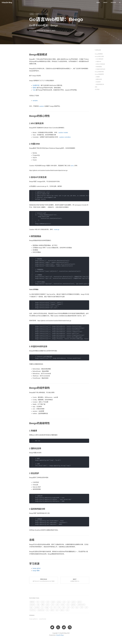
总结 (96, 87)
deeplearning (41, 610)
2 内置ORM (98, 62)
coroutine (37, 607)
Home (98, 3)
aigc (31, 607)
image (47, 607)
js (51, 607)
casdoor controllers (65, 137)
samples (35, 101)
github (52, 610)
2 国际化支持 (99, 79)
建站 (43, 605)
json (67, 610)
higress (62, 610)
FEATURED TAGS (34, 598)
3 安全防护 (98, 82)
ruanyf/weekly (43, 619)
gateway (73, 605)
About (105, 3)
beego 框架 (36, 571)
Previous (44, 580)
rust (68, 607)
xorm (72, 166)
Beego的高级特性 (99, 74)
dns (47, 610)
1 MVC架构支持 (99, 59)
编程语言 (32, 602)
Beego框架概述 (99, 54)
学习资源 (97, 89)
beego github (37, 568)
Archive (113, 3)
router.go (57, 229)
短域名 (35, 88)
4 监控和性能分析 (100, 84)
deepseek (32, 605)
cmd (53, 605)
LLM (86, 607)
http (38, 605)
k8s (38, 602)
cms (68, 605)
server (43, 602)
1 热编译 (98, 77)
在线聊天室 (36, 85)
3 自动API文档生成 (100, 64)
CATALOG (98, 50)
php (64, 607)
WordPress (33, 610)
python (74, 602)
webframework (39, 14)
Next (75, 580)
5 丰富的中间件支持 (100, 69)
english (53, 602)
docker (63, 605)
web (64, 602)
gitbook (79, 602)
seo (73, 607)
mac (59, 607)
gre (57, 610)
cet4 (48, 602)
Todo (34, 90)
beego (47, 14)
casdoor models (63, 133)
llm (55, 607)
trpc (77, 607)
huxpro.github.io (33, 619)
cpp (68, 602)
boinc (48, 605)
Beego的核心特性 (99, 56)
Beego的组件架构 (99, 72)
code (57, 605)
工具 (82, 607)
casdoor (41, 106)
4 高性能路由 (99, 67)
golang (32, 14)
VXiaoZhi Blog (7, 3)
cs (42, 607)
